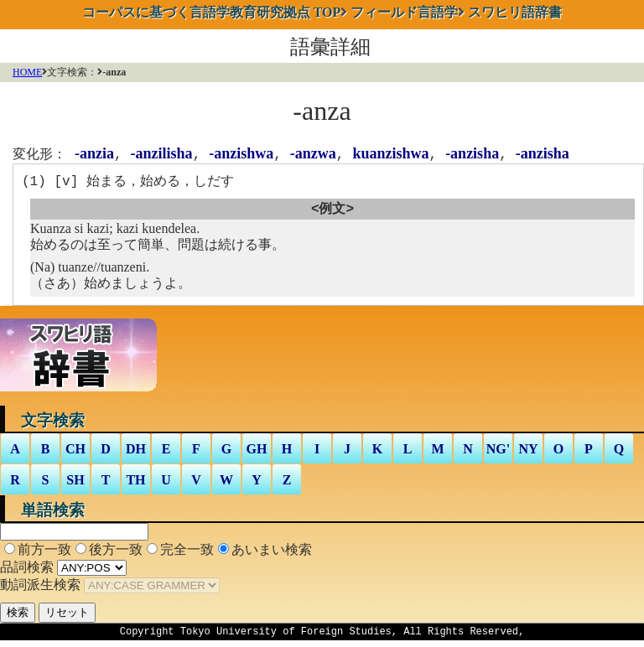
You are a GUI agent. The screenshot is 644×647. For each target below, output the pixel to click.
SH (75, 484)
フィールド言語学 (404, 12)
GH (257, 453)
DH (136, 453)
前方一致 (44, 554)
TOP (212, 12)
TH (135, 484)
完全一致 (187, 554)
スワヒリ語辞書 (515, 12)
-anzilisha (162, 154)
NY (528, 453)
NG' (498, 453)
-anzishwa (241, 154)
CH (75, 453)
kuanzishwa (390, 154)
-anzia (94, 154)
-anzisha (472, 154)
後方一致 (116, 554)
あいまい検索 (272, 554)
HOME (27, 72)
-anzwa (313, 154)
